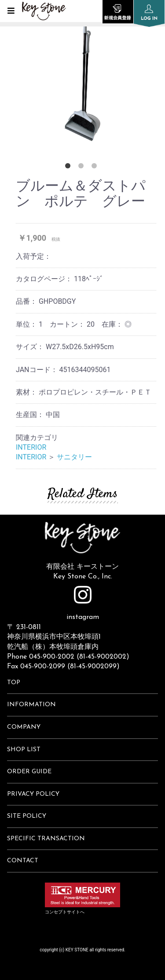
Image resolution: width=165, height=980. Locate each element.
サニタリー (74, 457)
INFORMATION (31, 705)
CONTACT (23, 861)
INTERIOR (31, 447)
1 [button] (70, 168)
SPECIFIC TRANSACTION (46, 839)
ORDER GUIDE (29, 772)
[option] (82, 75)
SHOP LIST (24, 750)
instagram (83, 603)
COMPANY (24, 727)
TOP (14, 683)
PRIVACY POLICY (33, 794)
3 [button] (96, 168)
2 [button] (83, 168)
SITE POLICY (27, 816)
